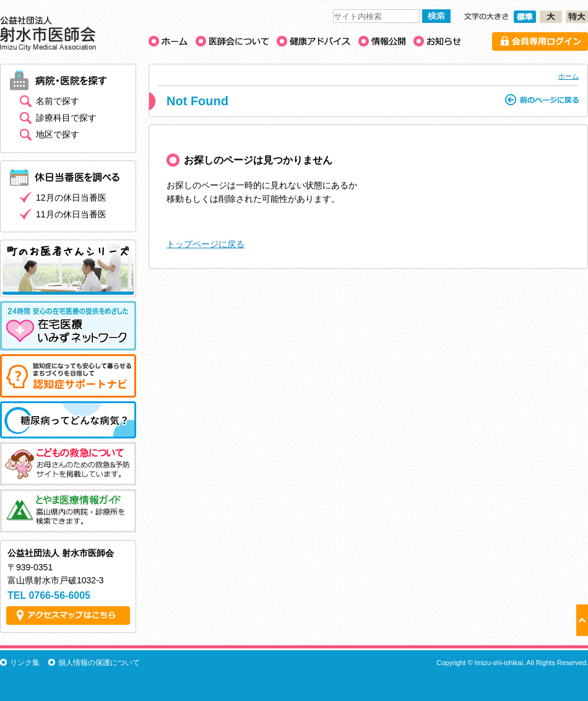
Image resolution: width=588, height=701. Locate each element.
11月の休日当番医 (71, 214)
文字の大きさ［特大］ (577, 17)
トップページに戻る (205, 244)
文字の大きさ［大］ (551, 17)
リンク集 (25, 663)
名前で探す (58, 101)
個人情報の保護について (99, 663)
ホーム (569, 76)
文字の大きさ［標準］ (525, 17)
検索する (436, 16)
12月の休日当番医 (71, 198)
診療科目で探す (66, 118)
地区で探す (58, 134)
